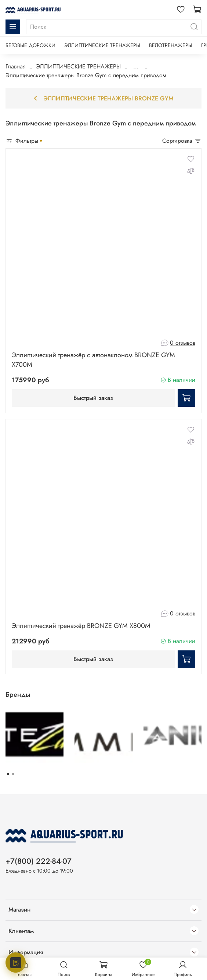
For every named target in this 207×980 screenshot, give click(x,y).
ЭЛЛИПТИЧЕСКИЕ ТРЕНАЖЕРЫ (102, 45)
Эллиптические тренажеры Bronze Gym (103, 98)
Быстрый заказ (93, 398)
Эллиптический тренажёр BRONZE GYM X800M (81, 626)
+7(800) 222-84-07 (39, 861)
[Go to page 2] (13, 774)
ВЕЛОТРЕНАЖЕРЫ (171, 45)
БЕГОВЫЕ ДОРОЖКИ (30, 45)
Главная (16, 66)
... (136, 67)
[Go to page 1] (8, 774)
